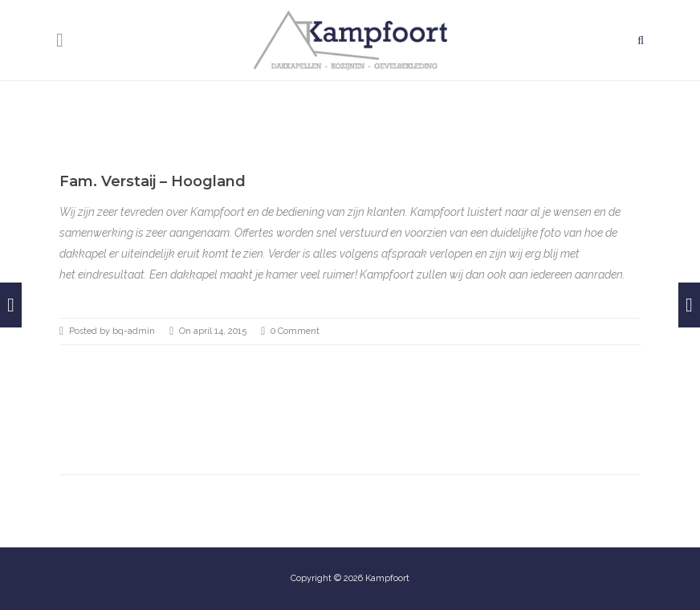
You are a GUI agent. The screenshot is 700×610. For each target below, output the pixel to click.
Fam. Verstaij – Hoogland (153, 181)
